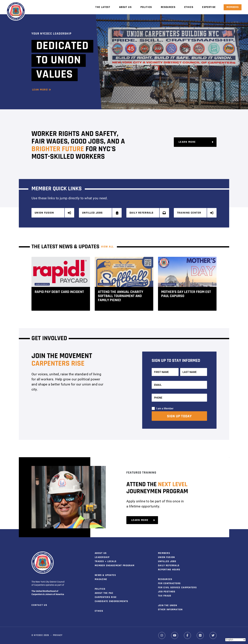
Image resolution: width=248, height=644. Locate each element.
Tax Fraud (165, 596)
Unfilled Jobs (100, 213)
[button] (220, 283)
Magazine (101, 579)
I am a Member (165, 408)
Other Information (170, 609)
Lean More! (42, 90)
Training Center (195, 213)
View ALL (107, 246)
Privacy (58, 635)
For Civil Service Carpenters (177, 587)
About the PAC (104, 593)
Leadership (102, 557)
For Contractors (169, 583)
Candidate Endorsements (111, 601)
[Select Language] (235, 640)
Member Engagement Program (115, 565)
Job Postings (167, 591)
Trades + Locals (106, 561)
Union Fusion (53, 213)
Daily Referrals (148, 213)
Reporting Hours (169, 569)
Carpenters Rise (106, 597)
